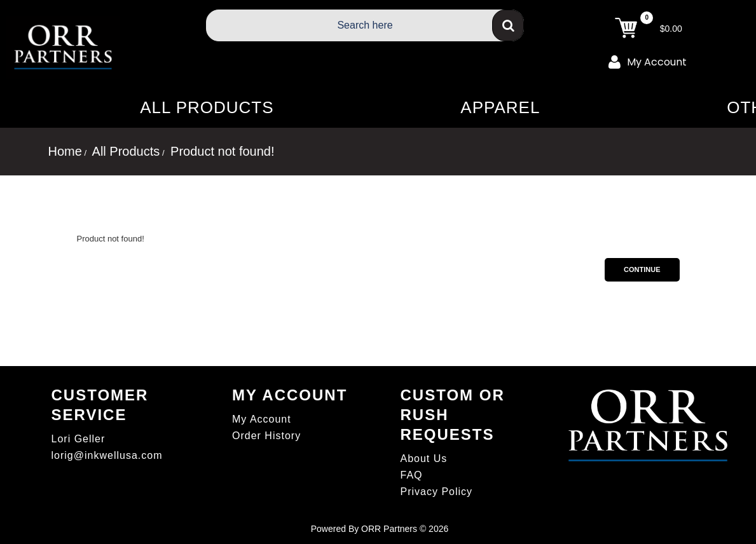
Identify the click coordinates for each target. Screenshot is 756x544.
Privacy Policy (437, 492)
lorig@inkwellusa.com (107, 455)
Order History (266, 436)
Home (65, 151)
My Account (648, 62)
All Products (124, 151)
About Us (424, 459)
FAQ (412, 475)
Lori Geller (79, 439)
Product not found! (221, 151)
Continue (642, 269)
